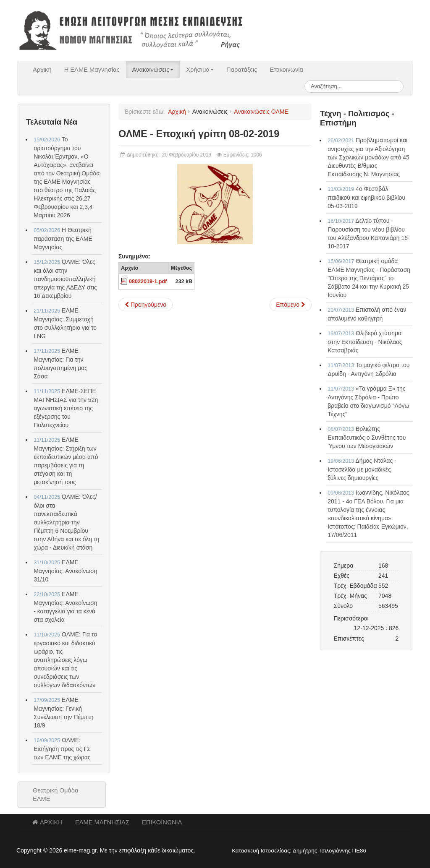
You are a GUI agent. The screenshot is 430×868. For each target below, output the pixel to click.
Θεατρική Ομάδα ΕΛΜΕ (56, 795)
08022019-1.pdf (148, 282)
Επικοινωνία (286, 70)
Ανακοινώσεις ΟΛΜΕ (261, 112)
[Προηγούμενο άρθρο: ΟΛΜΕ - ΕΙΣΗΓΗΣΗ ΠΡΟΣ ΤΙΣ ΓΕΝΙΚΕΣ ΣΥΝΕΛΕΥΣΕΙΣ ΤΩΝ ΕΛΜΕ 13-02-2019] (146, 305)
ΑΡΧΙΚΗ (47, 822)
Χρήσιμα (200, 70)
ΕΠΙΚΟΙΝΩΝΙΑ (162, 822)
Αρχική (42, 70)
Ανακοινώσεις (153, 70)
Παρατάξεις (242, 70)
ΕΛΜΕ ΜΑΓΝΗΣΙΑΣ (102, 822)
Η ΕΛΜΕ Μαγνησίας (92, 70)
